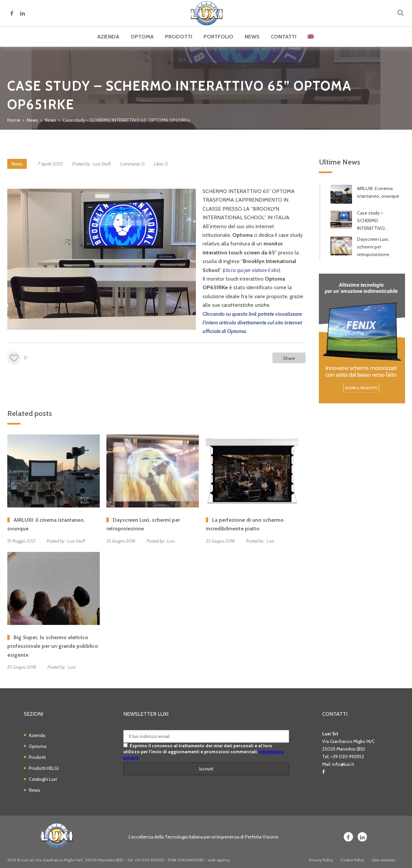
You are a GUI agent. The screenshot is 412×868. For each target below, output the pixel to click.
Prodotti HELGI (44, 768)
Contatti (284, 37)
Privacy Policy (321, 860)
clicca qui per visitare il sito (251, 270)
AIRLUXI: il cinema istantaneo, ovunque (378, 192)
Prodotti (179, 37)
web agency (219, 860)
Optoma (142, 37)
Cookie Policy (352, 860)
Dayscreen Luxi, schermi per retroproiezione (373, 247)
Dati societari (384, 860)
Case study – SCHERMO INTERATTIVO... (372, 221)
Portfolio (218, 37)
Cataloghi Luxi (43, 779)
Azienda (108, 37)
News (252, 37)
